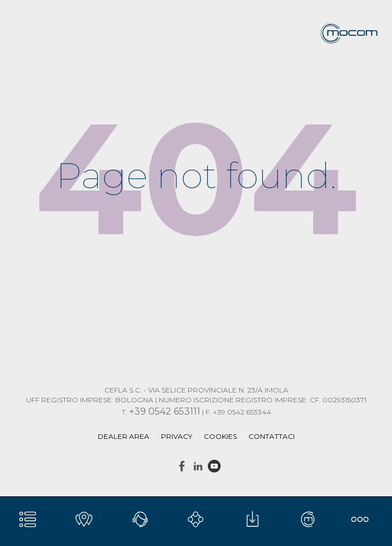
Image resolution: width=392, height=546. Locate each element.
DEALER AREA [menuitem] (124, 436)
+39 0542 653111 (165, 411)
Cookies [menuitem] (220, 436)
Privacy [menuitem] (177, 436)
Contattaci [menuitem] (272, 436)
